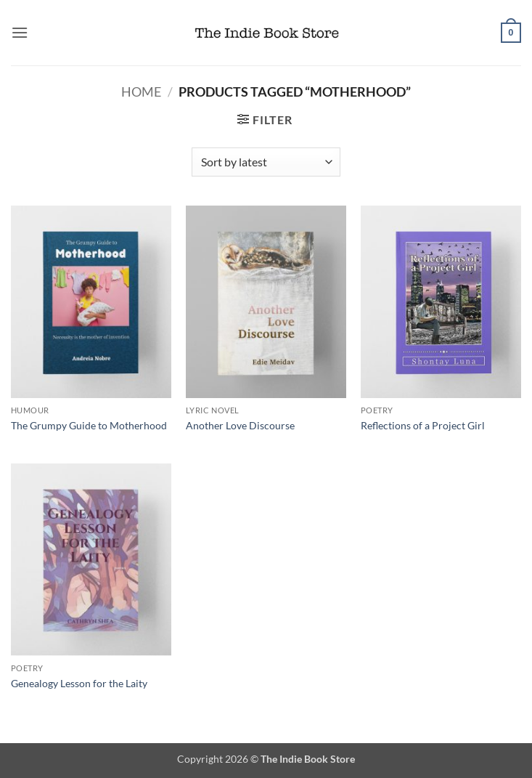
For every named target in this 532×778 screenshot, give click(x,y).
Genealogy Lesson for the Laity (79, 683)
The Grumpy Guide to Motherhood (89, 425)
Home (141, 92)
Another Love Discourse (240, 425)
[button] (20, 32)
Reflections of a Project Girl (423, 425)
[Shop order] (266, 162)
